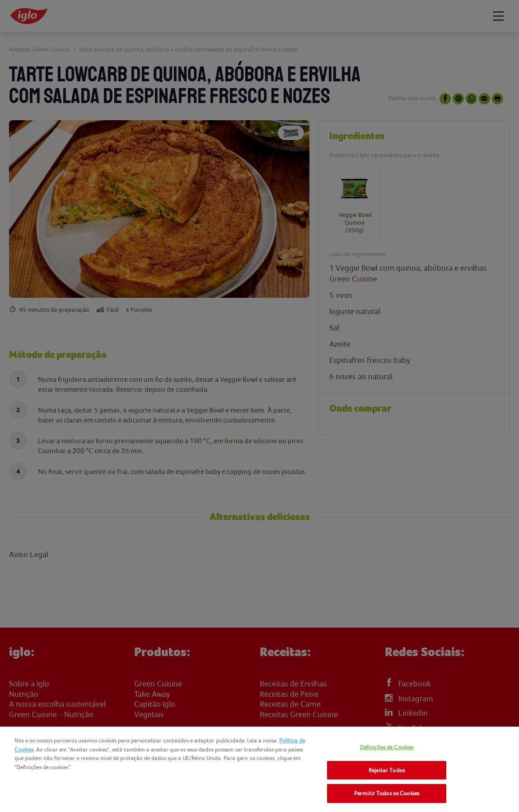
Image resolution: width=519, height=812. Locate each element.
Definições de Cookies (387, 747)
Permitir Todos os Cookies (387, 793)
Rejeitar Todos (387, 770)
